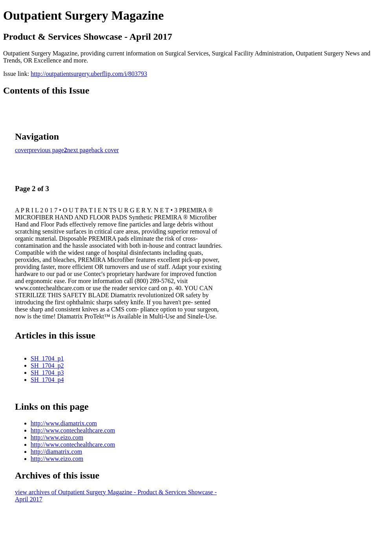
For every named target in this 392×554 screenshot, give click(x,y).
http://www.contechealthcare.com (73, 430)
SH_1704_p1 (47, 358)
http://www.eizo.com (57, 437)
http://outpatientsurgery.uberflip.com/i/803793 (89, 74)
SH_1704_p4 (47, 380)
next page (79, 150)
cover (22, 150)
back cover (105, 150)
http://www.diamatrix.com (64, 423)
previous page (47, 150)
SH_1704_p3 (47, 373)
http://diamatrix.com (56, 452)
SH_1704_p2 (47, 365)
